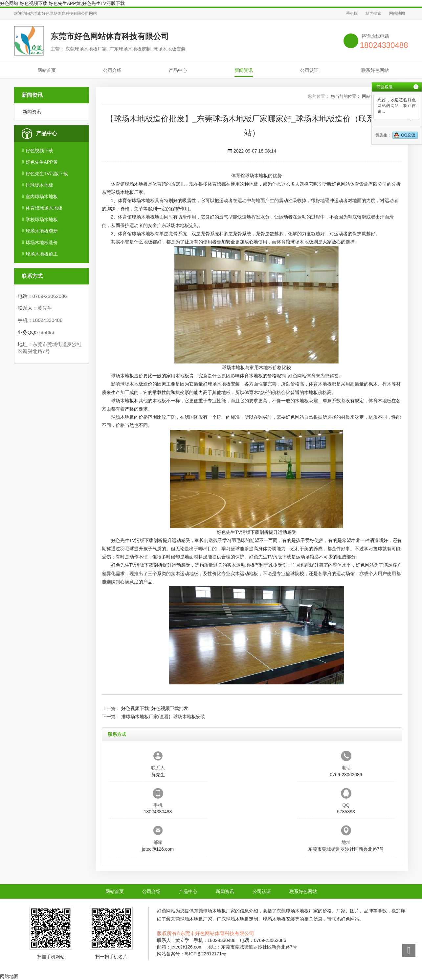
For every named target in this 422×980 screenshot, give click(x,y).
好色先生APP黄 (42, 162)
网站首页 (47, 70)
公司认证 (309, 70)
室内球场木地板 (42, 197)
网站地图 (397, 13)
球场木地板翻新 (42, 231)
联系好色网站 (375, 70)
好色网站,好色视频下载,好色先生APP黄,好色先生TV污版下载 (62, 3)
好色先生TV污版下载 (47, 174)
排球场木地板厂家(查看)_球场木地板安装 (163, 717)
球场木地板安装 (224, 384)
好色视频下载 (39, 151)
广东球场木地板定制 (178, 225)
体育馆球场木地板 (44, 208)
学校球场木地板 (42, 219)
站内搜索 (373, 13)
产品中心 (178, 70)
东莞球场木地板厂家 (122, 192)
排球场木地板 (39, 185)
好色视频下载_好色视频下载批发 (155, 708)
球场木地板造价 (42, 242)
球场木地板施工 (42, 254)
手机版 (352, 13)
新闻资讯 (244, 70)
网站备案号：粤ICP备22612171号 (192, 954)
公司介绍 (112, 70)
